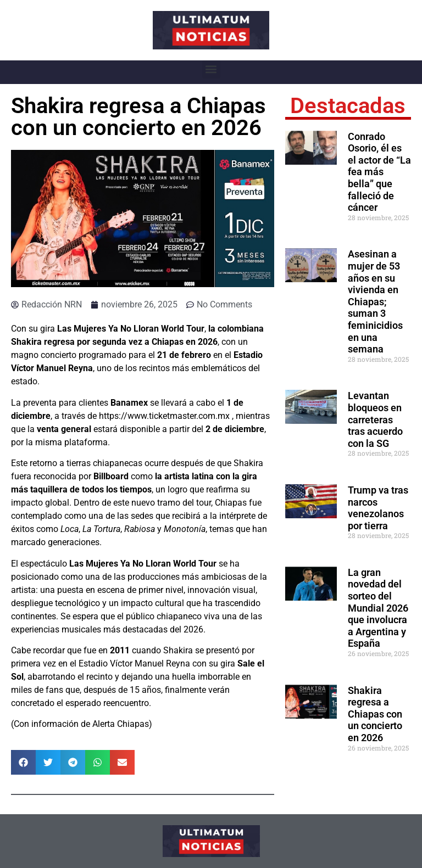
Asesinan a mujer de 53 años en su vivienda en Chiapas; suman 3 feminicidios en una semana (375, 301)
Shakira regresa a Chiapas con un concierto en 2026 (375, 714)
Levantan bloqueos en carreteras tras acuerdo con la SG (375, 419)
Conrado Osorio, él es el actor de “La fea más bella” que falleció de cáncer (379, 172)
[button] (211, 69)
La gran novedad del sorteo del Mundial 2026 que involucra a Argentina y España (378, 608)
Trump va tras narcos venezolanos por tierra (378, 508)
